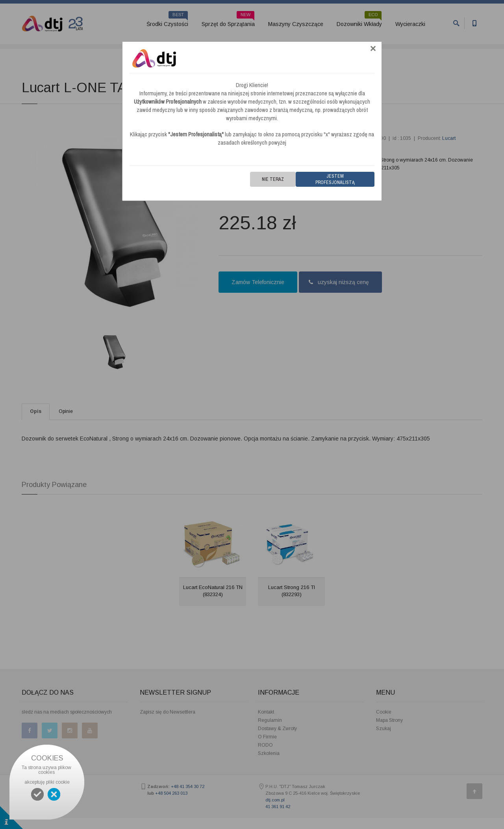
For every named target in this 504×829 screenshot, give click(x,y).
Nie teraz (273, 179)
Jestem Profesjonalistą (335, 179)
